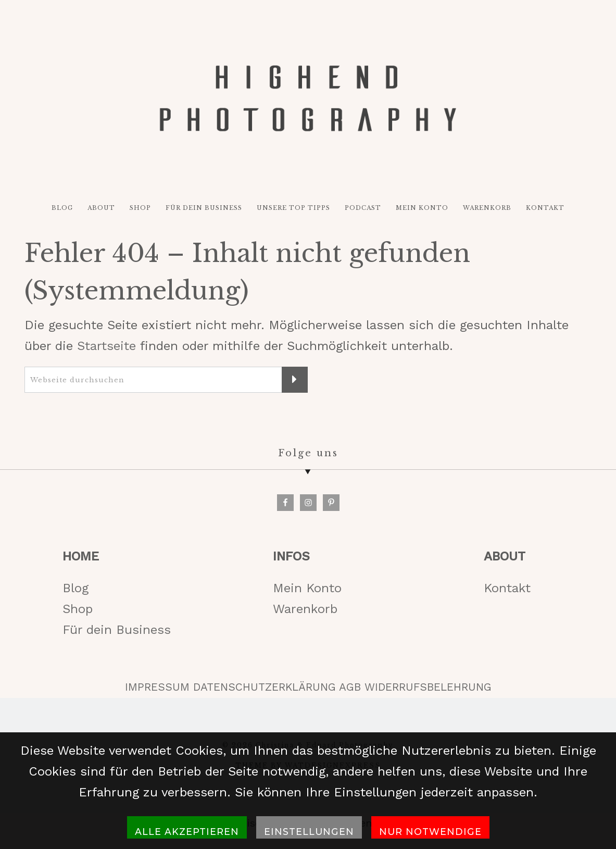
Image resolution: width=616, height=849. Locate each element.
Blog (76, 589)
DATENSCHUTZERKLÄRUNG (265, 688)
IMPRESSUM (157, 688)
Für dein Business (117, 630)
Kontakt (507, 589)
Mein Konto (307, 589)
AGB (350, 688)
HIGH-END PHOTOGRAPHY (308, 98)
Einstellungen (309, 832)
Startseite (106, 346)
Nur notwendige (430, 832)
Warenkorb (305, 609)
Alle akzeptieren (187, 832)
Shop (78, 609)
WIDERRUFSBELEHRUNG (428, 688)
